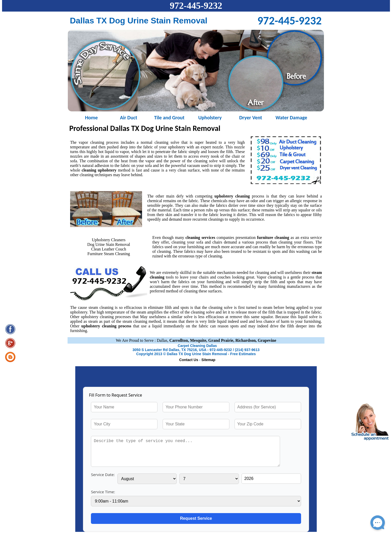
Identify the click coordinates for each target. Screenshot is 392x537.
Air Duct (129, 117)
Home (88, 117)
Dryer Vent (251, 117)
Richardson (245, 340)
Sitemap (208, 360)
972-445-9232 (196, 6)
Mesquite (198, 340)
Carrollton (179, 340)
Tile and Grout (169, 117)
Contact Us (189, 360)
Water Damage (291, 117)
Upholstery (210, 117)
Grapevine (267, 340)
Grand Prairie (221, 340)
